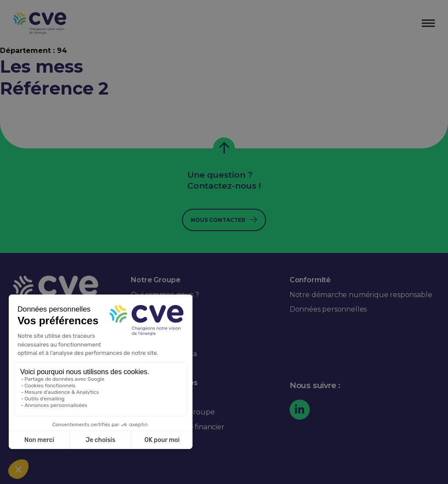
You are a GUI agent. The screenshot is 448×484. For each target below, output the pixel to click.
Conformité (310, 280)
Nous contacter (218, 220)
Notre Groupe (156, 280)
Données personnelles (328, 309)
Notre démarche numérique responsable (361, 295)
